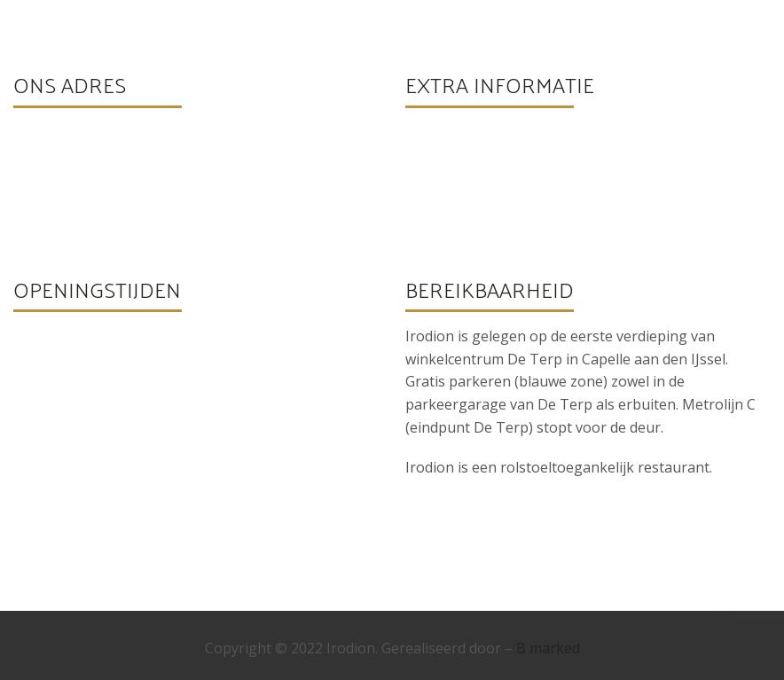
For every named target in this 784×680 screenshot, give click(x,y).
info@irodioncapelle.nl (506, 183)
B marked (548, 648)
